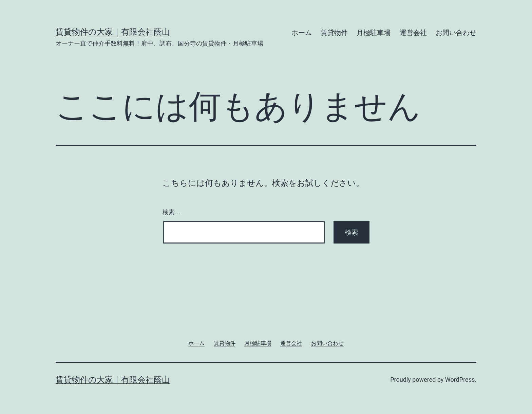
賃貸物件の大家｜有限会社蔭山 (113, 32)
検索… (172, 212)
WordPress (460, 380)
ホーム (302, 33)
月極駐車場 (374, 33)
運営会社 (413, 33)
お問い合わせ (456, 33)
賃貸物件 (334, 33)
